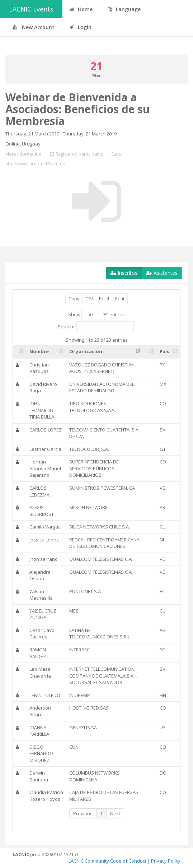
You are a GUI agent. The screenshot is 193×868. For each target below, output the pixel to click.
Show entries (96, 314)
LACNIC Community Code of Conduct (107, 861)
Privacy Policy (166, 861)
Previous (83, 813)
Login (81, 27)
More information (23, 154)
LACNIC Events (31, 9)
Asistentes (162, 273)
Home (81, 9)
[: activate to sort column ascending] (20, 352)
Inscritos (124, 273)
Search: (96, 327)
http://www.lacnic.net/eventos (35, 164)
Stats (116, 154)
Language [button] (124, 9)
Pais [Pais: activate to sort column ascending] (164, 351)
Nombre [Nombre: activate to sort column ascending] (39, 351)
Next (115, 813)
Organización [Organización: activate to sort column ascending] (86, 351)
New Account (34, 27)
